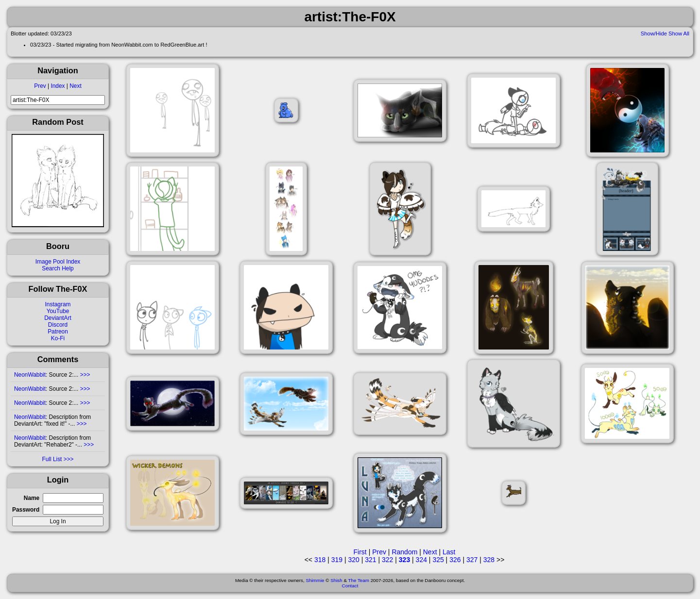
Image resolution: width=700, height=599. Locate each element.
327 (472, 560)
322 (387, 560)
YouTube (58, 311)
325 (438, 560)
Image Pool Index (58, 262)
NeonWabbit (30, 375)
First (360, 552)
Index (58, 86)
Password (26, 510)
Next (75, 86)
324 (421, 560)
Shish (336, 580)
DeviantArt (58, 318)
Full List (52, 459)
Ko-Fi (58, 338)
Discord (58, 325)
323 (404, 560)
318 (320, 560)
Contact (350, 586)
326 (455, 560)
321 (370, 560)
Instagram (58, 304)
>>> (84, 375)
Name (32, 498)
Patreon (58, 332)
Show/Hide (654, 33)
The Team (359, 580)
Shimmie (315, 580)
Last (449, 552)
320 (353, 560)
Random (404, 552)
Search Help (58, 268)
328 (489, 560)
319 (337, 560)
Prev (40, 86)
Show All (679, 33)
